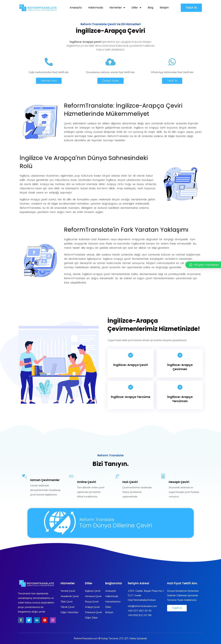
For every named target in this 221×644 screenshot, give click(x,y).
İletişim (164, 8)
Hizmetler (117, 8)
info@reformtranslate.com (142, 606)
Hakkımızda (96, 8)
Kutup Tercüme (110, 638)
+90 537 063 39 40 (140, 611)
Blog (151, 8)
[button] (191, 8)
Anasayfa (76, 8)
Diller (136, 8)
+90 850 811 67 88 (140, 615)
